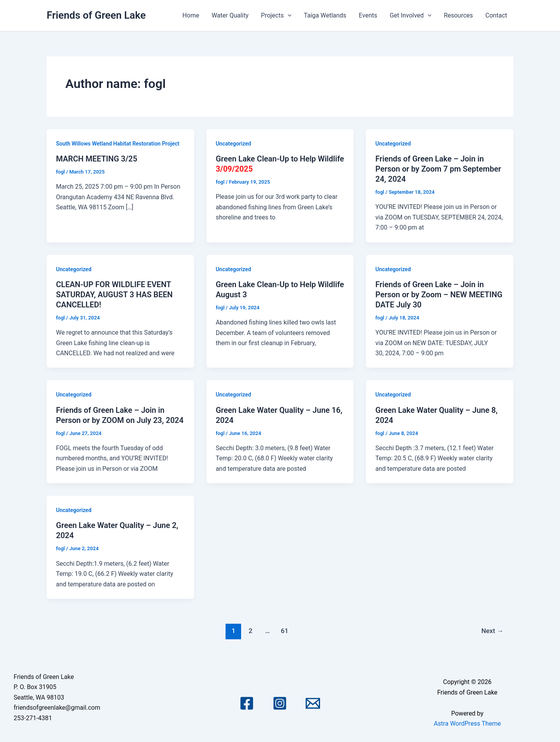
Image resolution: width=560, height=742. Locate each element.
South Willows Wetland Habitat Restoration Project (118, 144)
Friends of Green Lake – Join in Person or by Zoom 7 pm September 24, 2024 (438, 169)
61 (284, 631)
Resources (458, 15)
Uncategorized (234, 144)
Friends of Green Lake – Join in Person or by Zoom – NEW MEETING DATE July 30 (439, 295)
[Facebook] (247, 703)
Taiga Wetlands (325, 15)
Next (493, 631)
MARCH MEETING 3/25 (97, 159)
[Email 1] (313, 703)
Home (191, 15)
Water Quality (230, 15)
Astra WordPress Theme (467, 724)
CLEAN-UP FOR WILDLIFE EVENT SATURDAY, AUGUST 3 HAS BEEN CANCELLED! (114, 295)
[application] (288, 16)
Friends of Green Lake (96, 15)
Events (368, 15)
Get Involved (410, 16)
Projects (276, 16)
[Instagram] (280, 703)
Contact (496, 15)
